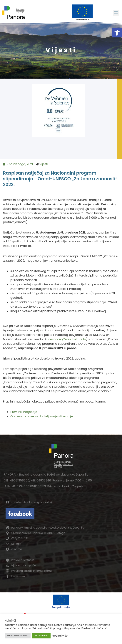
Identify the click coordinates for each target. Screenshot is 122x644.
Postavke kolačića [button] (18, 636)
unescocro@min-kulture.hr (66, 339)
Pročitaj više (60, 636)
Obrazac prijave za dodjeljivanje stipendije (42, 416)
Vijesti (44, 164)
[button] (117, 33)
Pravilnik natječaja (24, 412)
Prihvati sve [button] (41, 636)
